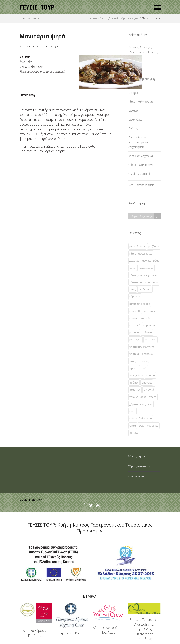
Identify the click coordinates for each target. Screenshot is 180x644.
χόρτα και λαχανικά (141, 404)
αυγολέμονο (146, 268)
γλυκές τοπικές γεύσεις (143, 275)
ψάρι (132, 411)
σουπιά (150, 375)
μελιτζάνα (150, 340)
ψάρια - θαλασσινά (141, 418)
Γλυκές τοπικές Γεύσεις (143, 52)
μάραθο (134, 332)
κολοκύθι (135, 311)
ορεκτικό (147, 354)
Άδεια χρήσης (137, 456)
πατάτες (144, 361)
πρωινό (134, 368)
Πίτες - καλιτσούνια (141, 254)
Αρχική (94, 18)
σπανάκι (147, 383)
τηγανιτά (149, 390)
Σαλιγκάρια (135, 119)
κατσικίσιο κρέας (140, 304)
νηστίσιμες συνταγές (142, 347)
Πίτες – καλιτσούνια (141, 101)
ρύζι (144, 368)
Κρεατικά (134, 70)
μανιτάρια (135, 340)
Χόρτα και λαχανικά (131, 18)
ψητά (133, 426)
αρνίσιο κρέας (151, 261)
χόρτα (153, 397)
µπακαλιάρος (137, 246)
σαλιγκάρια (136, 375)
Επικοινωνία (136, 476)
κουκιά (134, 318)
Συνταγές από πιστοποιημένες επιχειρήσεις (138, 142)
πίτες (133, 361)
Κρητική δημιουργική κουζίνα (142, 81)
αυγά (133, 268)
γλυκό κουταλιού (140, 282)
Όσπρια (133, 93)
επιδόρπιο (145, 289)
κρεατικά (135, 325)
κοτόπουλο (150, 311)
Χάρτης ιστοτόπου (140, 466)
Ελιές (132, 61)
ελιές (133, 289)
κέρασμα (135, 296)
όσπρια (134, 433)
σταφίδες (135, 390)
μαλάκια (147, 332)
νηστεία (134, 354)
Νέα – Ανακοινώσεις (141, 185)
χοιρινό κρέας (138, 397)
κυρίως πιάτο (151, 325)
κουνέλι (145, 318)
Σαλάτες (133, 110)
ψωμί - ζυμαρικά (149, 426)
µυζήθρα (154, 246)
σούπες (134, 383)
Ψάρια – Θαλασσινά (141, 165)
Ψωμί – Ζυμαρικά (139, 174)
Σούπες (133, 128)
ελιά (155, 282)
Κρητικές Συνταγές (109, 18)
